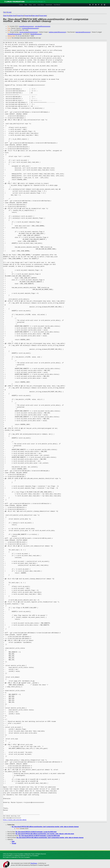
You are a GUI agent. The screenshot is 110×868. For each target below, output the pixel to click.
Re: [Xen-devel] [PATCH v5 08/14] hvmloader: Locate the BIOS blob (36, 832)
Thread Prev (20, 16)
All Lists (9, 12)
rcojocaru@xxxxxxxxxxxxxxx (30, 28)
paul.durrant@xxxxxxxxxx (83, 32)
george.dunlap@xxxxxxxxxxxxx (29, 32)
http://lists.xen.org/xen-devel (15, 820)
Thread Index (43, 16)
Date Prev (6, 16)
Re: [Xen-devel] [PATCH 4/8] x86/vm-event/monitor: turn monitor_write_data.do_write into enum (45, 834)
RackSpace (34, 863)
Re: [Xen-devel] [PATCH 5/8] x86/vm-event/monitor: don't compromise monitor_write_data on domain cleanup (45, 827)
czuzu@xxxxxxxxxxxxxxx (26, 26)
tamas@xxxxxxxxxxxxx (15, 34)
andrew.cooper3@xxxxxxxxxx (57, 32)
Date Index (35, 16)
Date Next (13, 16)
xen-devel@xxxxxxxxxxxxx (43, 26)
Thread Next (28, 16)
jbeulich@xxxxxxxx (36, 34)
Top (4, 12)
